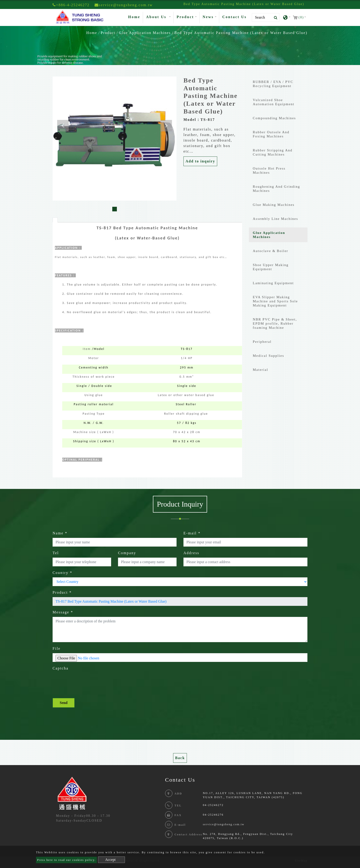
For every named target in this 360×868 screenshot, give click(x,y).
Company (127, 553)
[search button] (274, 18)
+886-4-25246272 (71, 5)
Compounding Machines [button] (274, 118)
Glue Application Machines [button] (269, 235)
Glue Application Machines (145, 33)
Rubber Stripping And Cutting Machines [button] (273, 152)
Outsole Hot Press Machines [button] (269, 170)
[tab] (55, 220)
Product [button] (185, 17)
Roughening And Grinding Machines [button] (276, 189)
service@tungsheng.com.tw (224, 824)
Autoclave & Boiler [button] (270, 251)
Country (62, 573)
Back (180, 758)
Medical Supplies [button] (269, 356)
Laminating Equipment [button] (273, 283)
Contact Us (234, 17)
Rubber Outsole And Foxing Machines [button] (271, 134)
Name (60, 533)
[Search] (266, 17)
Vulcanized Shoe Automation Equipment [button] (274, 102)
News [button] (208, 17)
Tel (56, 553)
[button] (63, 126)
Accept (110, 860)
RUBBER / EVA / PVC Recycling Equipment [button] (273, 84)
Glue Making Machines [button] (274, 205)
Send (64, 703)
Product (108, 33)
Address (191, 553)
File (57, 648)
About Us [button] (157, 17)
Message (63, 612)
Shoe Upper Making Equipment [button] (271, 267)
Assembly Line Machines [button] (275, 219)
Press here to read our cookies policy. (66, 860)
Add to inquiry (200, 161)
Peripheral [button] (262, 342)
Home (135, 16)
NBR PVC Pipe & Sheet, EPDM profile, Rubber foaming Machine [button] (275, 323)
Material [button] (260, 370)
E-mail (192, 533)
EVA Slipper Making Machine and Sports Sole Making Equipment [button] (275, 301)
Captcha (60, 668)
